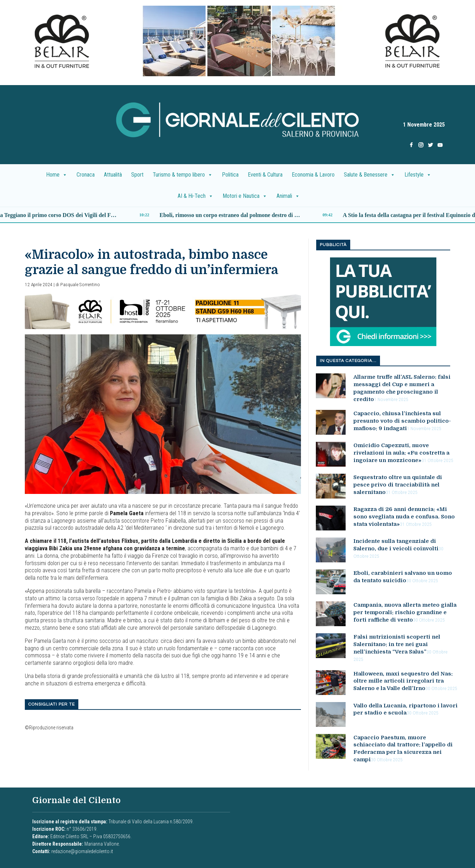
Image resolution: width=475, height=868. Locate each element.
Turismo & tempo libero (183, 175)
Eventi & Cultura (265, 175)
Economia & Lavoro (313, 175)
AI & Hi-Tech (195, 196)
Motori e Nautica (245, 196)
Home (57, 175)
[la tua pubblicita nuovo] (383, 302)
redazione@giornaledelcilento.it (82, 851)
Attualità (113, 175)
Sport (137, 175)
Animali (288, 196)
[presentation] (238, 41)
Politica (230, 175)
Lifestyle (418, 175)
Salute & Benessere (370, 175)
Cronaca (86, 175)
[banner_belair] (163, 311)
